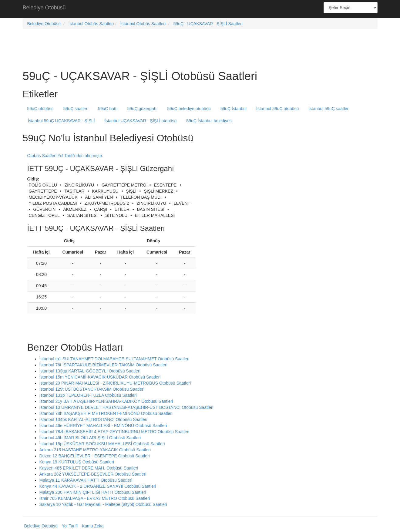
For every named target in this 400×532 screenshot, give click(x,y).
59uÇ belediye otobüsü (189, 109)
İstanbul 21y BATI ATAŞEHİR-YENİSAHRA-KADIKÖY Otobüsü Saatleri (106, 401)
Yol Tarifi (70, 526)
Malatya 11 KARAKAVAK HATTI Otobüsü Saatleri (86, 480)
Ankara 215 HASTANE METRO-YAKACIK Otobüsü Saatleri (95, 450)
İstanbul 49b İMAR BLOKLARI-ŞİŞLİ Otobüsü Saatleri (90, 438)
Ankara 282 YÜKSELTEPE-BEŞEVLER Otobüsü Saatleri (93, 474)
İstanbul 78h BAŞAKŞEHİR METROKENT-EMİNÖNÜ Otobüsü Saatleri (106, 413)
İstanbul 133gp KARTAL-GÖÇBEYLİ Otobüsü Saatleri (90, 371)
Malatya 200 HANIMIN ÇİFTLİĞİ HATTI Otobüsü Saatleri (93, 492)
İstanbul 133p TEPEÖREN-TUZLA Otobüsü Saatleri (88, 395)
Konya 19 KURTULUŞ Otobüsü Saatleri (77, 462)
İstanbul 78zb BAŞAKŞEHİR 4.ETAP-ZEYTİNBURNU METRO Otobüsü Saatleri (114, 432)
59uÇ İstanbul (234, 109)
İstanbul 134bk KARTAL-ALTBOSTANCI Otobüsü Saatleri (93, 419)
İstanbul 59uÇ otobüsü (277, 109)
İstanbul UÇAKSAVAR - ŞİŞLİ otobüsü (141, 121)
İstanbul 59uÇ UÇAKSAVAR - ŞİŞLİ (61, 121)
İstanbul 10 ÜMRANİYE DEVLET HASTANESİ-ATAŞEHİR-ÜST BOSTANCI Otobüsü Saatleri (126, 407)
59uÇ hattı (108, 109)
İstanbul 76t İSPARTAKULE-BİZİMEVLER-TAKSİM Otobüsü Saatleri (103, 365)
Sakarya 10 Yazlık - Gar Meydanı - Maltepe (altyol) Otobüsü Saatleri (103, 504)
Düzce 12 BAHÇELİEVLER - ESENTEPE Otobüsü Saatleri (95, 456)
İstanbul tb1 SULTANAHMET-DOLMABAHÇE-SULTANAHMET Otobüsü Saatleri (114, 359)
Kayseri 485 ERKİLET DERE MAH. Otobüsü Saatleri (89, 468)
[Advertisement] (200, 9)
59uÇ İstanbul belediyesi (209, 121)
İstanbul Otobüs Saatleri (91, 24)
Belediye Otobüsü (44, 8)
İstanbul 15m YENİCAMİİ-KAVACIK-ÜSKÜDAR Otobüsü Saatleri (100, 377)
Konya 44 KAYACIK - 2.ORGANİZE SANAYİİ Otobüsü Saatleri (98, 486)
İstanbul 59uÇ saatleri (329, 109)
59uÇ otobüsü (40, 109)
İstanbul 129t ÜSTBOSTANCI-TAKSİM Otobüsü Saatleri (92, 389)
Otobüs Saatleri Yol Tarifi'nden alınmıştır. (65, 156)
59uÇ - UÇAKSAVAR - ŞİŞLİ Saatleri (208, 24)
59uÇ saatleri (76, 109)
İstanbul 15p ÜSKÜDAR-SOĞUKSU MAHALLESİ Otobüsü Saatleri (102, 444)
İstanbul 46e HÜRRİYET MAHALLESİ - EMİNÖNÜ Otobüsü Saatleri (103, 426)
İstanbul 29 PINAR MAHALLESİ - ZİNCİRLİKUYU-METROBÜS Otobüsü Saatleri (115, 383)
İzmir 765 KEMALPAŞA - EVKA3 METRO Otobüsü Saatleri (95, 498)
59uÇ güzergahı (143, 109)
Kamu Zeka (93, 526)
